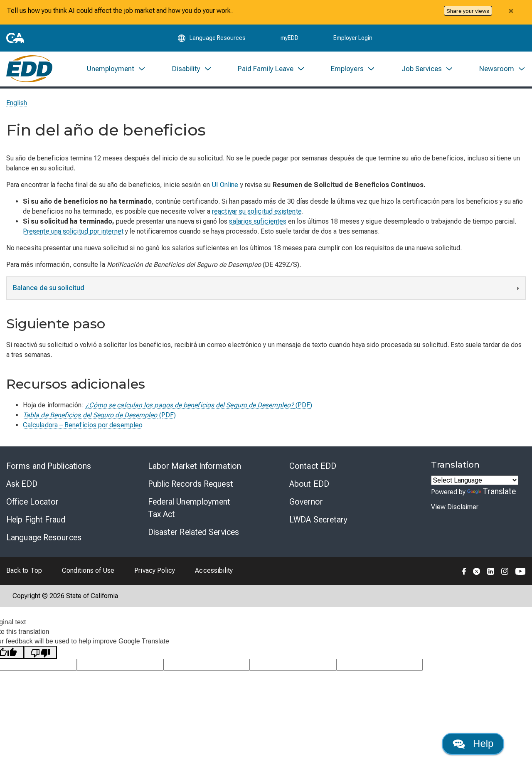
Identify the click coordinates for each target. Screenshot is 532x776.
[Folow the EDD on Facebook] (464, 571)
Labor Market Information (195, 466)
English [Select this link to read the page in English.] (17, 103)
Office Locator (32, 502)
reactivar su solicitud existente (257, 212)
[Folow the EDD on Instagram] (505, 571)
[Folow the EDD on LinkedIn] (491, 571)
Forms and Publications (49, 466)
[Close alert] (511, 11)
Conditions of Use (88, 571)
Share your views (468, 11)
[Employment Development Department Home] (29, 69)
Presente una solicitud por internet (73, 232)
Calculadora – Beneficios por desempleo (83, 425)
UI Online (225, 185)
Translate (492, 492)
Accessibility (214, 571)
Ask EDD (22, 484)
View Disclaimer (455, 507)
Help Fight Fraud (36, 520)
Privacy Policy (155, 571)
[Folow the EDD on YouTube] (521, 571)
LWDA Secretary (318, 520)
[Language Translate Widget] (475, 481)
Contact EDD (313, 466)
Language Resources (44, 538)
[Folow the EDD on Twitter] (477, 571)
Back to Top (24, 571)
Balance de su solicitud (267, 289)
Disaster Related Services (194, 532)
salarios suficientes (258, 222)
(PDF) (199, 405)
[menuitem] (116, 69)
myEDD (289, 38)
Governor (306, 502)
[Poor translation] (40, 653)
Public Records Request (191, 484)
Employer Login (353, 38)
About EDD (309, 484)
